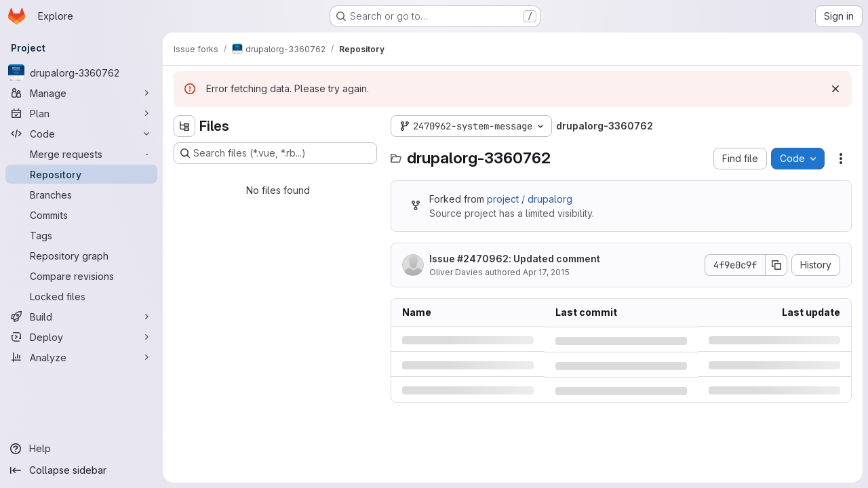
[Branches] (81, 195)
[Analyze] (81, 357)
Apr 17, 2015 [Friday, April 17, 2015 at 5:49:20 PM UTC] (546, 272)
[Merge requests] (81, 154)
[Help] (81, 449)
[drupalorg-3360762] (81, 73)
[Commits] (81, 215)
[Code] (81, 134)
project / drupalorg (530, 199)
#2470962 (483, 259)
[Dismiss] (835, 89)
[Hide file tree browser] (184, 126)
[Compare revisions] (81, 276)
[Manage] (81, 93)
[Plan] (81, 113)
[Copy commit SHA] (776, 265)
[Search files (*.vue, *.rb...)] (275, 153)
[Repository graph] (81, 256)
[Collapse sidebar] (81, 470)
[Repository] (81, 174)
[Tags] (81, 235)
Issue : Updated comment (515, 259)
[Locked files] (81, 296)
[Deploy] (81, 337)
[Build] (81, 317)
